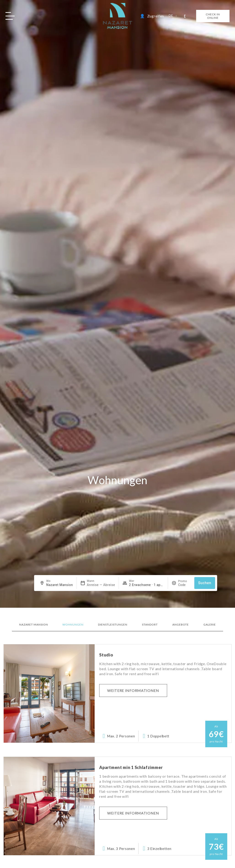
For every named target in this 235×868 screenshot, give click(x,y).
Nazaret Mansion (34, 625)
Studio (106, 655)
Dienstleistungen (113, 625)
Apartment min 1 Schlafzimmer (131, 767)
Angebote (181, 625)
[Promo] (184, 585)
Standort (150, 625)
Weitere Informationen (133, 690)
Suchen (205, 583)
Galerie (210, 625)
